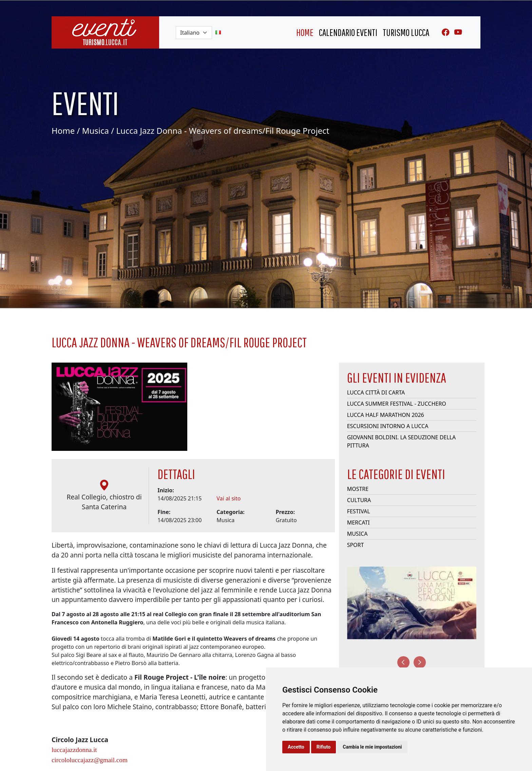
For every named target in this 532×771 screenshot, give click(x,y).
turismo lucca (406, 32)
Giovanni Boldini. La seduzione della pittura (402, 444)
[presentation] (403, 662)
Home (63, 131)
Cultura (359, 503)
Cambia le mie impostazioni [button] (372, 747)
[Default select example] (194, 33)
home (305, 32)
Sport (356, 548)
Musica (96, 131)
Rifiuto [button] (324, 747)
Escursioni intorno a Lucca (388, 429)
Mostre (358, 492)
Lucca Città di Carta (376, 395)
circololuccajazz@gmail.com (90, 762)
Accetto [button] (296, 747)
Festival (359, 514)
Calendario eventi (348, 32)
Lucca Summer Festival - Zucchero (397, 406)
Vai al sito (229, 501)
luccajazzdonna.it (74, 752)
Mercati (358, 525)
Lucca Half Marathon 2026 (386, 418)
